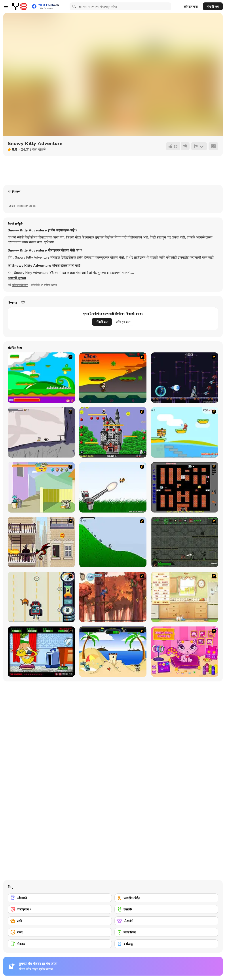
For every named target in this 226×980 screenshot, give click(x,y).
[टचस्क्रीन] (166, 909)
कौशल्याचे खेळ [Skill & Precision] (20, 285)
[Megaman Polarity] (185, 378)
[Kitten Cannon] (113, 487)
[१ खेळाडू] (166, 944)
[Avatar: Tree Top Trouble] (113, 597)
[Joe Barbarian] (113, 378)
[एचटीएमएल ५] (60, 909)
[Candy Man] (41, 378)
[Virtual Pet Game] (41, 652)
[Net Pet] (185, 597)
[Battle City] (185, 487)
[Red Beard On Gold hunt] (185, 432)
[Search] (74, 6)
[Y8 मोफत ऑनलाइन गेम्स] (20, 6)
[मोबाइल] (60, 944)
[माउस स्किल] (166, 932)
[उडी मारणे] (60, 898)
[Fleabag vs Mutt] (41, 487)
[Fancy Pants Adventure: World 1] (41, 432)
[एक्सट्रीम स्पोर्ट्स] (166, 898)
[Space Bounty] (185, 542)
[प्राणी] (60, 921)
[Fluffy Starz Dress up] (185, 652)
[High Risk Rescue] (41, 542)
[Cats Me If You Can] (41, 597)
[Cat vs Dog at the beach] (113, 652)
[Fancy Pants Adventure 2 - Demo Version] (113, 542)
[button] (17, 278)
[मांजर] (60, 932)
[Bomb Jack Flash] (113, 432)
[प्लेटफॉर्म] (166, 921)
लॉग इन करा (191, 7)
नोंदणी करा (213, 7)
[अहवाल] (199, 146)
